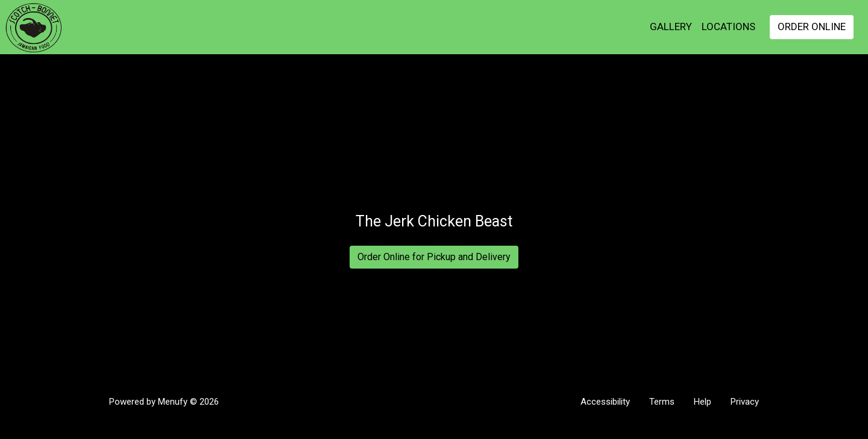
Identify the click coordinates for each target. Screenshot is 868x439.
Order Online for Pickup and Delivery (434, 257)
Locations (728, 26)
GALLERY (671, 26)
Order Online (812, 26)
